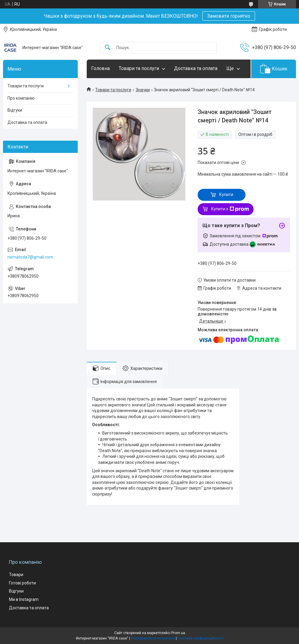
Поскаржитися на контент (153, 638)
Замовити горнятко (229, 16)
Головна (100, 68)
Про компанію (21, 98)
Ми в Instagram (24, 599)
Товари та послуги (139, 68)
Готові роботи (22, 583)
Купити (226, 195)
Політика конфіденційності (200, 638)
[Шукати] (108, 48)
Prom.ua (178, 633)
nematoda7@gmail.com (30, 257)
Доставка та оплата (196, 68)
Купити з (230, 209)
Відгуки (15, 110)
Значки (143, 90)
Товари (16, 575)
